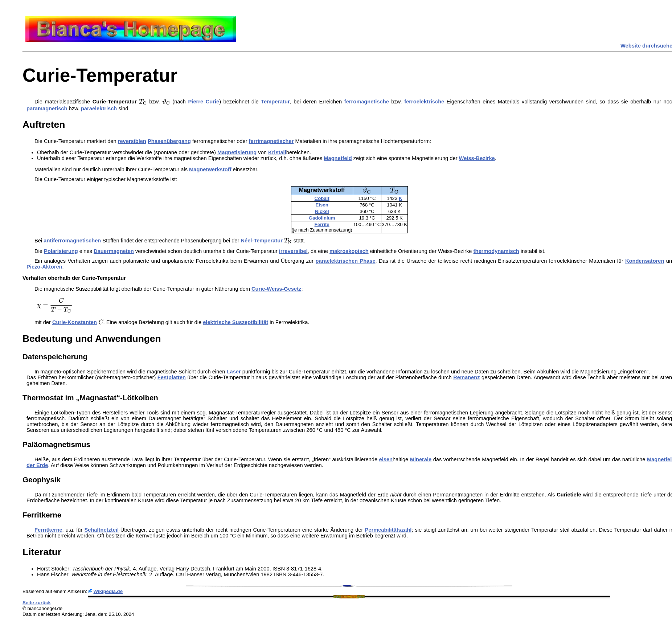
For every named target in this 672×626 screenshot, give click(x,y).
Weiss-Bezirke (477, 158)
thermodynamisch (496, 251)
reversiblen (132, 141)
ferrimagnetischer (271, 141)
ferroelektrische (424, 102)
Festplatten (172, 377)
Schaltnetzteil (101, 530)
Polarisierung (61, 251)
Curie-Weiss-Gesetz (276, 289)
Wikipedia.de (108, 591)
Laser (234, 372)
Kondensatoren (645, 261)
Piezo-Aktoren (44, 267)
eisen (386, 459)
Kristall (277, 152)
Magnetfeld (338, 158)
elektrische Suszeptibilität (235, 322)
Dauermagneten (114, 251)
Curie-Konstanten (75, 322)
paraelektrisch (99, 109)
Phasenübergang (169, 141)
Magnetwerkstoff (210, 169)
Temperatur (275, 102)
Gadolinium (322, 218)
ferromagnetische (367, 102)
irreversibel (293, 251)
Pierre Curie (204, 102)
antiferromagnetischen (72, 241)
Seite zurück (37, 603)
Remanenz (466, 377)
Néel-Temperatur (261, 241)
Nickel (322, 211)
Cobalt (322, 198)
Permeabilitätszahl (388, 530)
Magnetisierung (237, 152)
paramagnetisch (47, 109)
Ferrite (322, 224)
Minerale (421, 459)
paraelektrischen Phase (346, 261)
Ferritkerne (48, 530)
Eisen (322, 205)
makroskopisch (349, 251)
